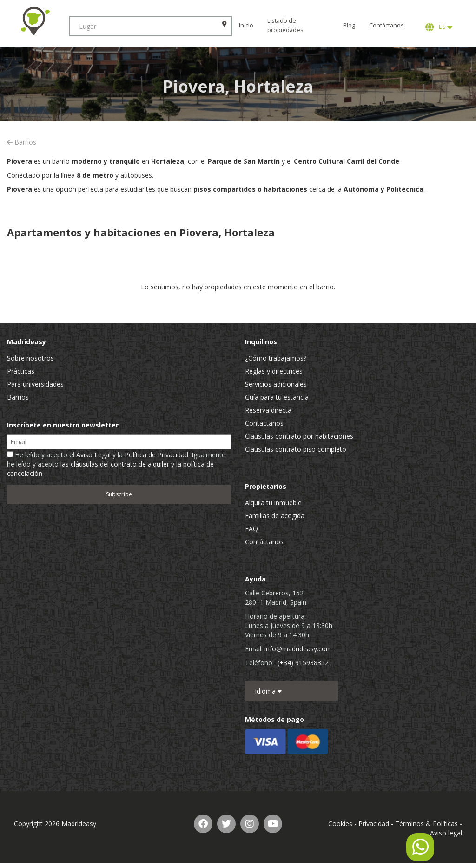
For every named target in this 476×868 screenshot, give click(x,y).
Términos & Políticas (426, 824)
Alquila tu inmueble (273, 503)
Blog (349, 25)
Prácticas (21, 371)
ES (439, 27)
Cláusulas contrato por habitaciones (299, 436)
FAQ (251, 529)
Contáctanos (387, 25)
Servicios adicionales (276, 384)
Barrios (22, 142)
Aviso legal (446, 833)
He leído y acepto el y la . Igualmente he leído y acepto (116, 464)
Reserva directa (268, 410)
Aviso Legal (93, 455)
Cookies (340, 824)
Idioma (268, 691)
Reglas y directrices (274, 371)
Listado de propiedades (286, 25)
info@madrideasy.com (298, 649)
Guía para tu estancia (277, 397)
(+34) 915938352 (303, 663)
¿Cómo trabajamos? (276, 358)
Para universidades (35, 384)
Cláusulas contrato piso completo (296, 449)
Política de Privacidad (156, 455)
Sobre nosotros (30, 358)
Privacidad (374, 824)
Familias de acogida (275, 516)
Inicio (247, 25)
